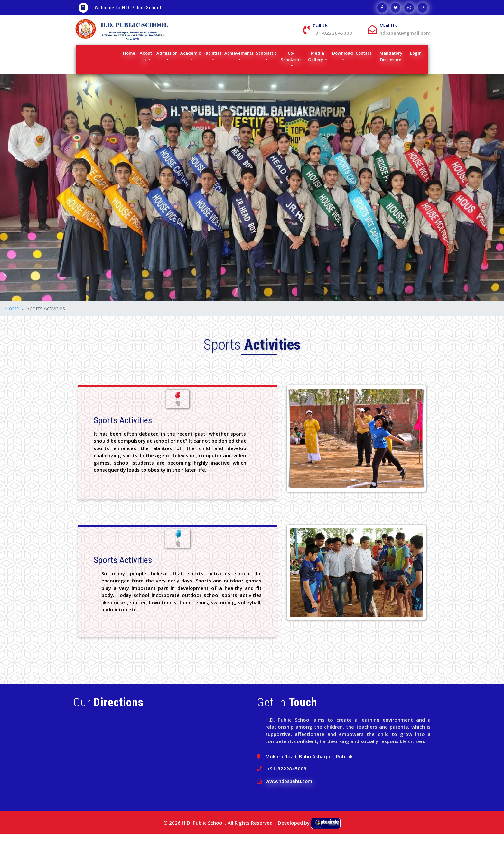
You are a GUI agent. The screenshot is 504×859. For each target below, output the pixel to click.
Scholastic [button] (266, 78)
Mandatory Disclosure (394, 81)
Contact (364, 78)
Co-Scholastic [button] (291, 81)
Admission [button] (167, 78)
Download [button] (343, 78)
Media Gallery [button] (316, 81)
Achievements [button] (239, 78)
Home (130, 78)
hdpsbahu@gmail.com (334, 58)
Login (417, 78)
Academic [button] (191, 78)
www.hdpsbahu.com (289, 806)
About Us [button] (146, 81)
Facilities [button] (213, 78)
